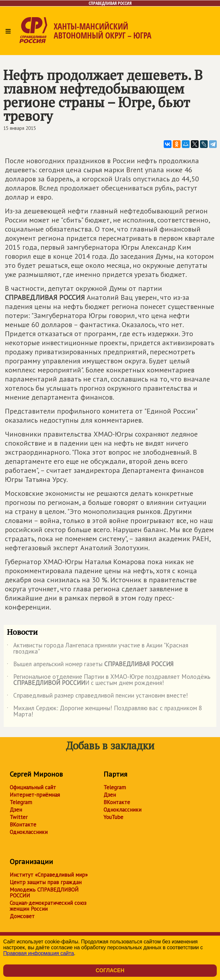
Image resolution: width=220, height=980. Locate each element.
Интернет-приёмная (35, 795)
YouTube (113, 817)
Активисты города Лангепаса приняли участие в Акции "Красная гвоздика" (98, 649)
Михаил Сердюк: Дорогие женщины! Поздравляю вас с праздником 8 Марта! (104, 712)
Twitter (19, 817)
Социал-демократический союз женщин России (48, 906)
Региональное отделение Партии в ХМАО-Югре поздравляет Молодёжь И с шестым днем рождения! (109, 680)
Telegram (21, 802)
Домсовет (22, 916)
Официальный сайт (33, 787)
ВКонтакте (23, 825)
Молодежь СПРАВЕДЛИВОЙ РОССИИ (44, 893)
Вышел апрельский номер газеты (90, 665)
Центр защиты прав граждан (46, 882)
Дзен (16, 810)
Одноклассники (29, 832)
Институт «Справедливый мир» (49, 875)
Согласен (110, 970)
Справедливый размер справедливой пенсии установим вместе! (97, 697)
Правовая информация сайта (39, 953)
